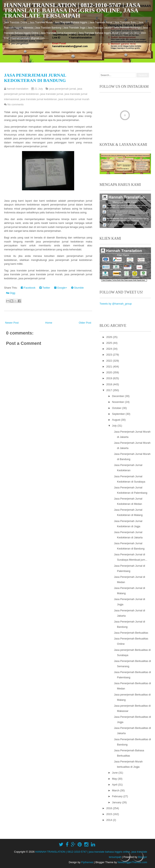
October (117, 408)
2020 (110, 372)
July (115, 426)
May (115, 779)
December (118, 396)
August (116, 420)
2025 (110, 343)
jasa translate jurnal (52, 94)
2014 (110, 820)
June (115, 773)
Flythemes (87, 862)
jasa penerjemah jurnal (63, 89)
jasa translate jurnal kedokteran (39, 99)
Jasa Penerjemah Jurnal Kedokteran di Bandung (35, 78)
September (119, 414)
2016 (110, 808)
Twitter (45, 288)
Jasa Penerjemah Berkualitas (131, 633)
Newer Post (12, 323)
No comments (16, 104)
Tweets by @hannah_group (116, 304)
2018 (110, 384)
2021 (110, 367)
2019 (110, 378)
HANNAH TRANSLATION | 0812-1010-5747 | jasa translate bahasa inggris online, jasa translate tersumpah (72, 10)
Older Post (85, 323)
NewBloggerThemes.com (132, 862)
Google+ (61, 288)
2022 (110, 361)
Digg (11, 293)
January (117, 802)
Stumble (77, 288)
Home (49, 323)
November (118, 402)
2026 (110, 337)
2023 (110, 355)
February (118, 796)
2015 (110, 814)
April (115, 785)
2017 (110, 390)
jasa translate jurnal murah (74, 99)
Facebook (28, 288)
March (116, 790)
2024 (110, 349)
